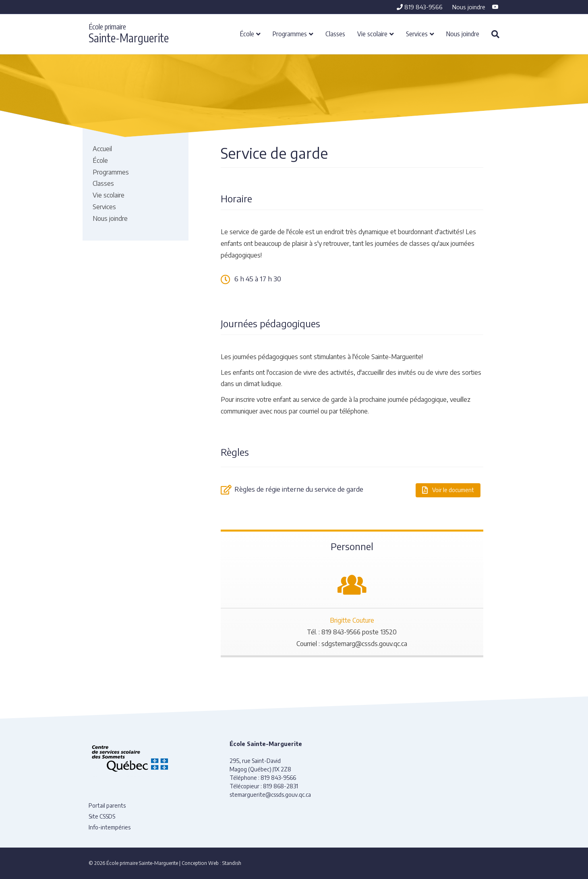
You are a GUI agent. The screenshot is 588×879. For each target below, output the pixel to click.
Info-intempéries (110, 827)
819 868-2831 (281, 786)
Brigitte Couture (352, 620)
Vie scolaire (372, 33)
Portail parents (107, 805)
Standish (232, 863)
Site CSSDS (102, 816)
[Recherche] (492, 34)
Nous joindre (469, 7)
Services (417, 33)
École (247, 33)
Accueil (102, 149)
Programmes (290, 33)
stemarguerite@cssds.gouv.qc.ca (270, 795)
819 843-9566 (420, 7)
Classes (335, 33)
